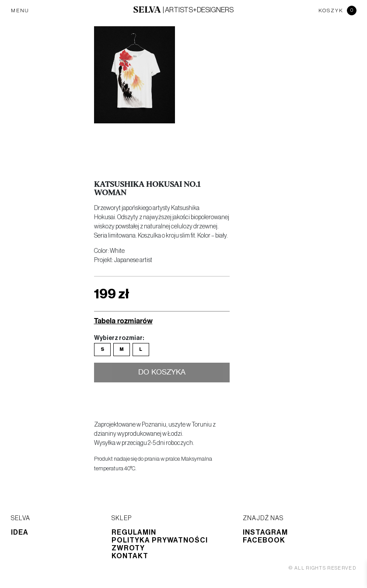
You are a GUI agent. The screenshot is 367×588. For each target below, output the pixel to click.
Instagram (265, 532)
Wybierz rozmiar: (119, 338)
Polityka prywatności (160, 540)
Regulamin (134, 532)
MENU (20, 10)
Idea (20, 532)
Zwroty (128, 548)
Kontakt (130, 556)
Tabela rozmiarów (123, 320)
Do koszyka (162, 373)
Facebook (264, 540)
